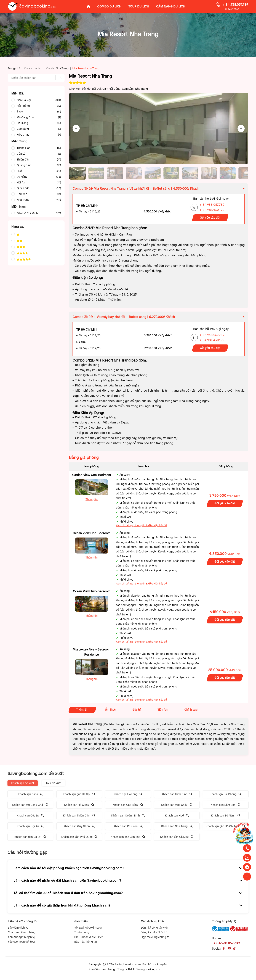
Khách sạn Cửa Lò (30, 817)
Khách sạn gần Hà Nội (79, 795)
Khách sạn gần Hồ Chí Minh (226, 827)
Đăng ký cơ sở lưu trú (154, 933)
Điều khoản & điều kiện (89, 938)
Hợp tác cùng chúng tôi (155, 938)
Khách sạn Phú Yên (128, 827)
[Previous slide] (76, 128)
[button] (78, 174)
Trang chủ (14, 68)
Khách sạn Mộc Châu (177, 806)
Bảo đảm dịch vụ (18, 929)
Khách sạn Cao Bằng (128, 806)
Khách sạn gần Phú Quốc (79, 838)
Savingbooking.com (128, 966)
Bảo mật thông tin (86, 943)
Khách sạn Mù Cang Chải (30, 806)
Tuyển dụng (82, 933)
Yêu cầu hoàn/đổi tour (22, 943)
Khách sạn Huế (177, 817)
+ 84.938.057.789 (235, 5)
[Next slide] (241, 128)
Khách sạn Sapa (30, 795)
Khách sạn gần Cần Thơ (128, 838)
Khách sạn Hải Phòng (226, 795)
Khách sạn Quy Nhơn (79, 827)
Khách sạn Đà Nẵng (226, 817)
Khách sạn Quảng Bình (128, 817)
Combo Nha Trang (57, 68)
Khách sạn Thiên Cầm (79, 817)
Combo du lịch (33, 68)
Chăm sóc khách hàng (22, 933)
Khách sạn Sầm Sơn (226, 806)
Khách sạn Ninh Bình (177, 795)
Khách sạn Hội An (30, 827)
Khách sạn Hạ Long (128, 795)
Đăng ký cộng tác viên (155, 929)
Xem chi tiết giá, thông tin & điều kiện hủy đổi (142, 527)
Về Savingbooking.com (89, 929)
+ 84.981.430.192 (212, 211)
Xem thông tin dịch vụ (22, 938)
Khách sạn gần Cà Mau (177, 838)
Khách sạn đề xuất (23, 784)
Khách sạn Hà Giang (79, 806)
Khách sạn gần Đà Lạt (30, 838)
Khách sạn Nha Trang (177, 827)
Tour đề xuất (54, 784)
